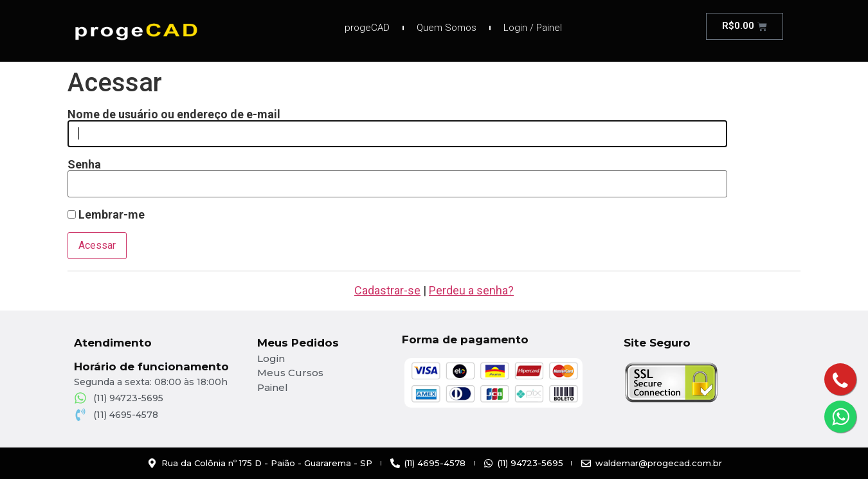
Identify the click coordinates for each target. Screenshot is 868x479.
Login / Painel (533, 28)
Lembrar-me (106, 215)
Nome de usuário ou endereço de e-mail (174, 114)
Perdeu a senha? (471, 290)
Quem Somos (447, 28)
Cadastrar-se (387, 290)
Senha (84, 165)
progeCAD (367, 28)
